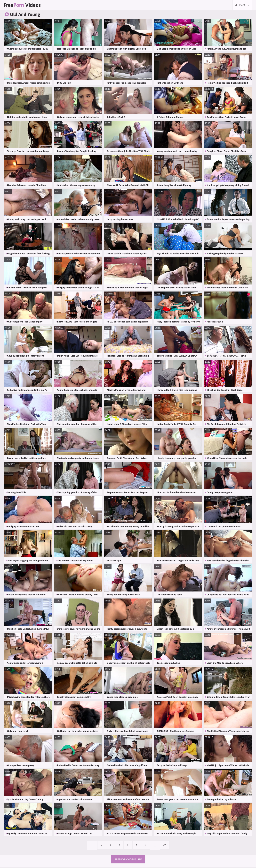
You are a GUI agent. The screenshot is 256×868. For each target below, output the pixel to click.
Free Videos (29, 6)
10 (168, 847)
